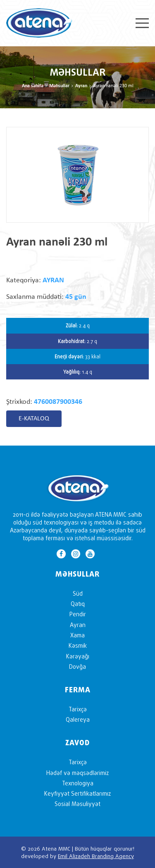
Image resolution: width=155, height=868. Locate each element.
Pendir (78, 614)
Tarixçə (78, 709)
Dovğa (77, 666)
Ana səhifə (33, 86)
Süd (78, 593)
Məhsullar (59, 86)
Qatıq (78, 604)
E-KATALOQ (34, 419)
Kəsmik (78, 645)
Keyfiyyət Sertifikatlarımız (77, 793)
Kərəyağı (78, 656)
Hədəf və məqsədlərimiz (77, 773)
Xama (77, 635)
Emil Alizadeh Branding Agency (96, 856)
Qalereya (78, 719)
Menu (142, 23)
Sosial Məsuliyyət (77, 804)
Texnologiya (78, 783)
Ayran (81, 86)
